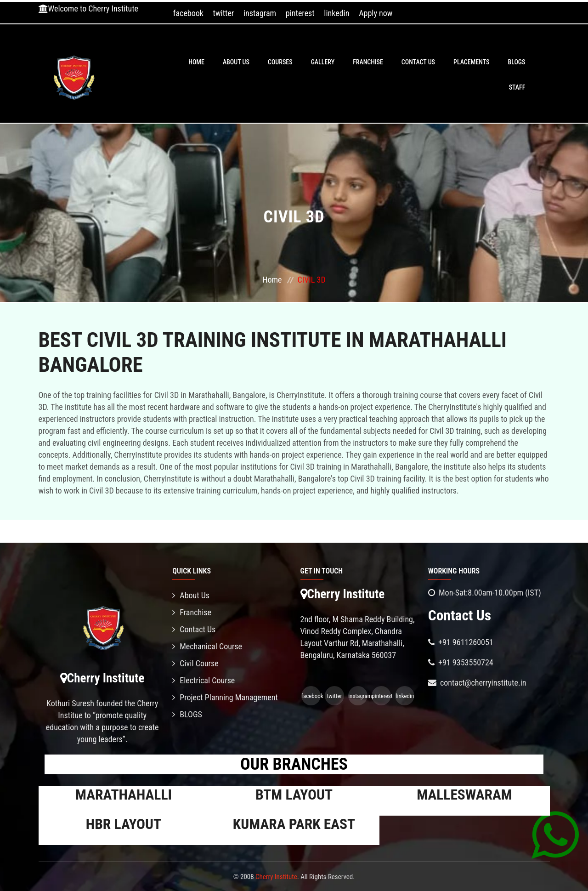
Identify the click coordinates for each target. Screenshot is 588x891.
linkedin (336, 13)
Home (196, 62)
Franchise (368, 62)
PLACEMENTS (471, 62)
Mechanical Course (207, 646)
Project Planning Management (225, 697)
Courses (280, 62)
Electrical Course (204, 680)
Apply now (376, 13)
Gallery (323, 62)
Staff (517, 87)
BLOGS (516, 62)
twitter (224, 13)
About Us (236, 62)
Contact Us (418, 62)
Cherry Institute (276, 877)
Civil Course (195, 663)
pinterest (300, 13)
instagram (260, 13)
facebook (188, 13)
